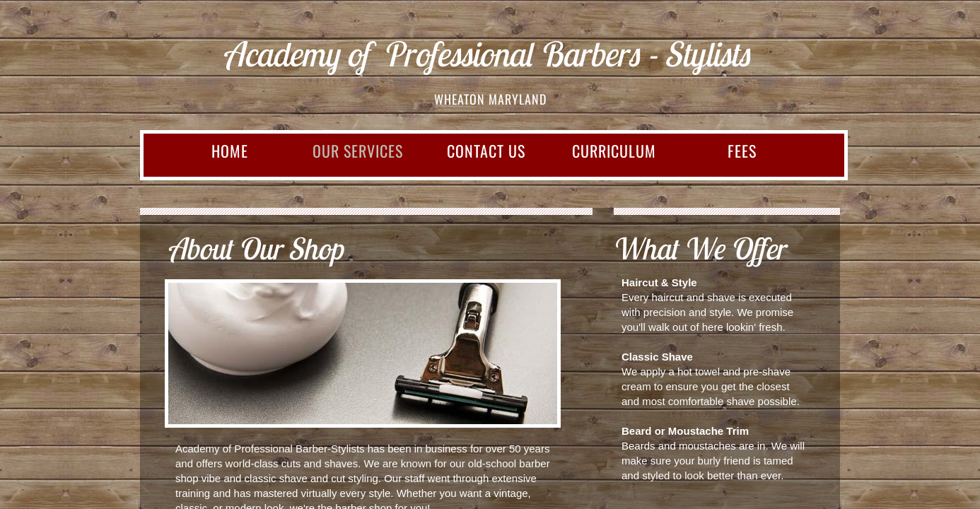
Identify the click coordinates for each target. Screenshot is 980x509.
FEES (742, 151)
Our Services (358, 151)
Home (230, 151)
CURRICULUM (614, 151)
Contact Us (486, 151)
